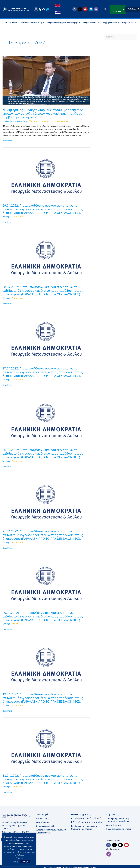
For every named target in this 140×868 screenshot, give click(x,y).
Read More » (8, 146)
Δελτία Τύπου (23, 126)
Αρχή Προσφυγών (122, 23)
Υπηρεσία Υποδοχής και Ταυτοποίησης (72, 23)
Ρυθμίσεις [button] (19, 858)
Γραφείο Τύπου (70, 28)
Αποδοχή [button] (25, 862)
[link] (122, 859)
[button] (105, 9)
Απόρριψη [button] (14, 862)
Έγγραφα (6, 222)
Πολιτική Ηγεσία (16, 23)
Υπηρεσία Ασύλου (101, 23)
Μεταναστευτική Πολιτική (39, 23)
